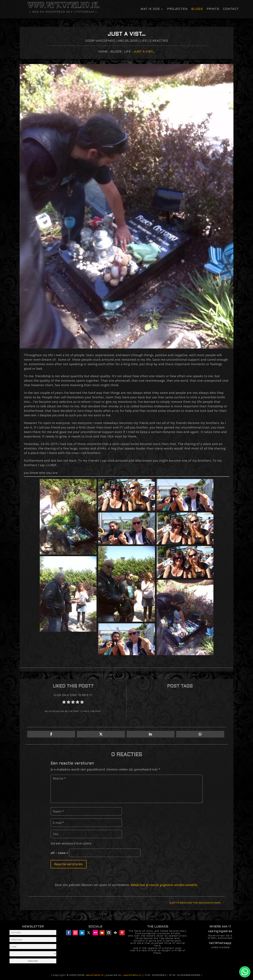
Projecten (177, 9)
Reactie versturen (69, 864)
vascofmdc (105, 41)
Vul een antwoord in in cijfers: (71, 843)
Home (103, 52)
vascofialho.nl (95, 975)
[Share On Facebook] (51, 734)
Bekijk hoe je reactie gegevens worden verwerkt (164, 885)
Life (143, 41)
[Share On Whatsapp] (200, 734)
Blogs (197, 9)
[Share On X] (101, 734)
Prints (213, 9)
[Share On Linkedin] (151, 734)
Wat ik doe (150, 9)
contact (231, 9)
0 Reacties (159, 41)
